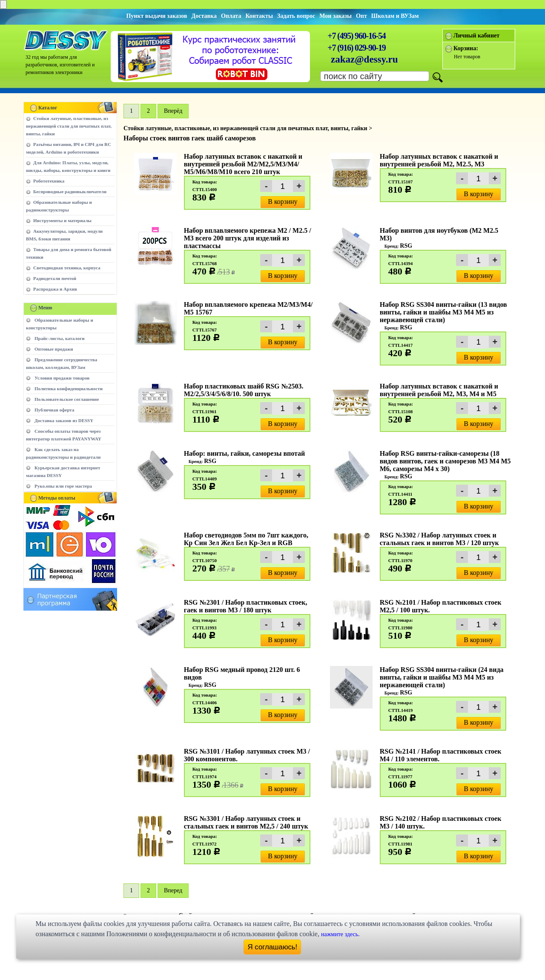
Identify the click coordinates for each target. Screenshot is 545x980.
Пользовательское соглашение (67, 399)
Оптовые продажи (54, 349)
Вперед (173, 890)
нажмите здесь (340, 934)
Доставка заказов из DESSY (64, 420)
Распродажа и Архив (55, 289)
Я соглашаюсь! (273, 947)
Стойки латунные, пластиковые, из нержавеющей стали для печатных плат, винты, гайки (69, 126)
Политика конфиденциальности (69, 389)
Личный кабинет (476, 36)
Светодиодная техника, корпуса (67, 268)
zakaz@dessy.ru (364, 59)
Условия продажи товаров (62, 378)
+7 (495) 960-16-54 (356, 36)
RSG (406, 246)
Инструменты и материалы (62, 220)
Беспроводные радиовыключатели (70, 191)
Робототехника (49, 181)
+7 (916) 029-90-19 (356, 48)
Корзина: (466, 48)
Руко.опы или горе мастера (63, 486)
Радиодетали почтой (55, 278)
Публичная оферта (54, 410)
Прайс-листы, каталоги (59, 338)
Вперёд (173, 111)
